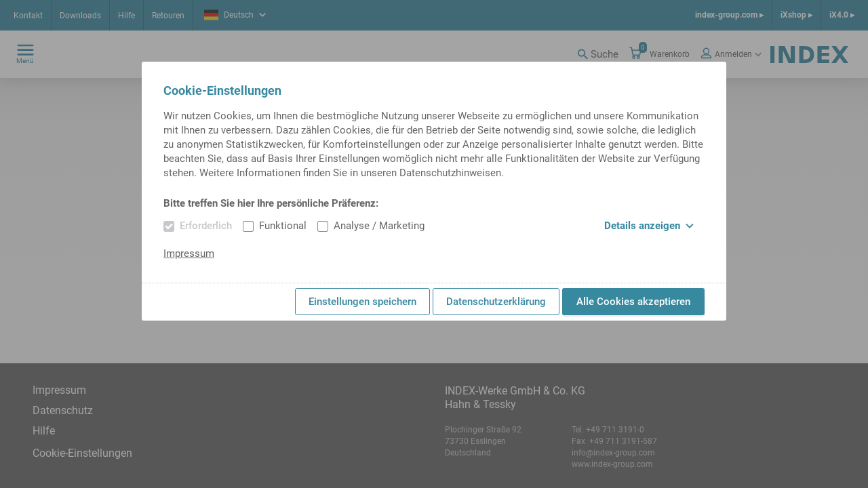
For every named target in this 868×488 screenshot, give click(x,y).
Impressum (189, 253)
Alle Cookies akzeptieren (633, 302)
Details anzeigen (649, 226)
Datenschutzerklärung (496, 302)
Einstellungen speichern (362, 302)
